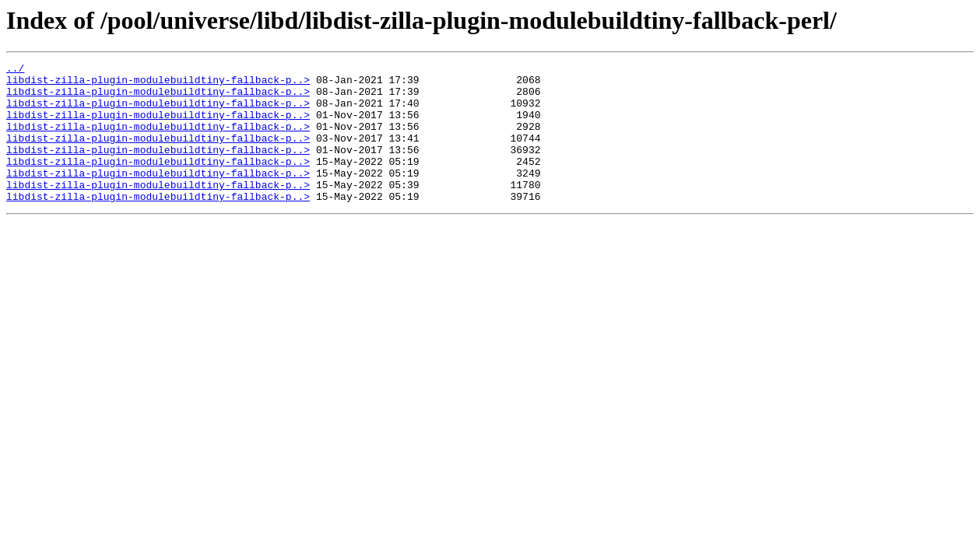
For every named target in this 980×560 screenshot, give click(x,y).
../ (15, 70)
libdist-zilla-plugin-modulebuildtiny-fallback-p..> (158, 84)
